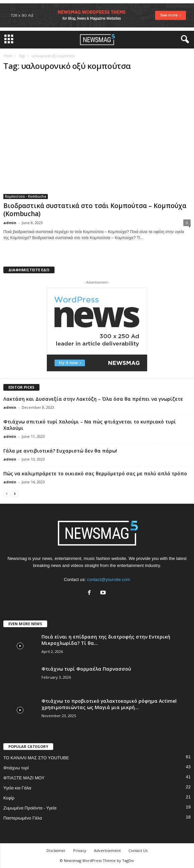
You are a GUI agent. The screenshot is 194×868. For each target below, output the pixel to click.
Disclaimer (56, 850)
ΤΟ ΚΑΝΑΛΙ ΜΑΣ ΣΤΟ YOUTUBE (36, 758)
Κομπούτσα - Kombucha (26, 196)
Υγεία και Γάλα (17, 788)
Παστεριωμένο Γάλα (23, 818)
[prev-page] (7, 494)
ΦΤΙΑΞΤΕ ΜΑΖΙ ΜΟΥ (24, 778)
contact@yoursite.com (109, 580)
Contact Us (138, 850)
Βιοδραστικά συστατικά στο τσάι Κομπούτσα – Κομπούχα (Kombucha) (95, 210)
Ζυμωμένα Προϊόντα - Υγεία (30, 808)
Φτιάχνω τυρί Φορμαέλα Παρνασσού (86, 669)
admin (10, 223)
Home (8, 56)
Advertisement (107, 850)
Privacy (80, 850)
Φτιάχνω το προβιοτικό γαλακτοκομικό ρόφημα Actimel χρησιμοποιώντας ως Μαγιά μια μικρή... (109, 704)
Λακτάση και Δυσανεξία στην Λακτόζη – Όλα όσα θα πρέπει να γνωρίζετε (93, 399)
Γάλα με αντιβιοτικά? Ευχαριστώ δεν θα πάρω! (60, 451)
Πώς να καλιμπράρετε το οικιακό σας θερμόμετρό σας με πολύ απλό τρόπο (95, 473)
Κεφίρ (9, 798)
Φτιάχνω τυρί (16, 768)
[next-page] (15, 494)
